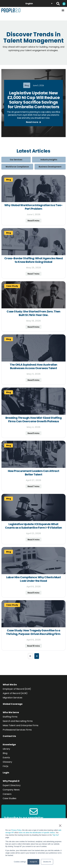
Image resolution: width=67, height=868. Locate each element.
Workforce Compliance (17, 167)
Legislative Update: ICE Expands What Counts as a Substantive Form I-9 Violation (33, 526)
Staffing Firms (10, 717)
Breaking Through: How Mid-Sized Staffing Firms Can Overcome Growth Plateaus (33, 420)
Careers (7, 794)
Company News (11, 790)
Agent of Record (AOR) (15, 693)
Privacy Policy (16, 830)
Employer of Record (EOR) (17, 689)
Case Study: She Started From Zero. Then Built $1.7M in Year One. (33, 313)
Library (6, 749)
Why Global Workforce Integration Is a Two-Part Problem (33, 207)
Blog (5, 753)
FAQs (6, 766)
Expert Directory (12, 785)
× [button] (60, 826)
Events (6, 758)
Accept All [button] (33, 862)
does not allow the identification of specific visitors (37, 833)
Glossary (7, 762)
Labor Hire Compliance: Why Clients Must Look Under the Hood (34, 579)
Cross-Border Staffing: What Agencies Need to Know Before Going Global (33, 260)
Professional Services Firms (17, 730)
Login (6, 773)
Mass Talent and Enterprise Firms (21, 725)
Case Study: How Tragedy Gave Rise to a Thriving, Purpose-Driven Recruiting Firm (33, 632)
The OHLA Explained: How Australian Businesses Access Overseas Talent (33, 366)
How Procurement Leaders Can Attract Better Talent (34, 473)
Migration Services (13, 698)
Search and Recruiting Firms (18, 721)
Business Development (50, 167)
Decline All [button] (47, 862)
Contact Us (9, 736)
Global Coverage (13, 704)
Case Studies (10, 798)
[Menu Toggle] (63, 10)
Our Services (16, 160)
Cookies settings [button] (20, 862)
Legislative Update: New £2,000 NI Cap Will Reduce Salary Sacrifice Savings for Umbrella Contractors (34, 100)
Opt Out (56, 835)
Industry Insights (49, 160)
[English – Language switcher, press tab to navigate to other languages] (39, 3)
